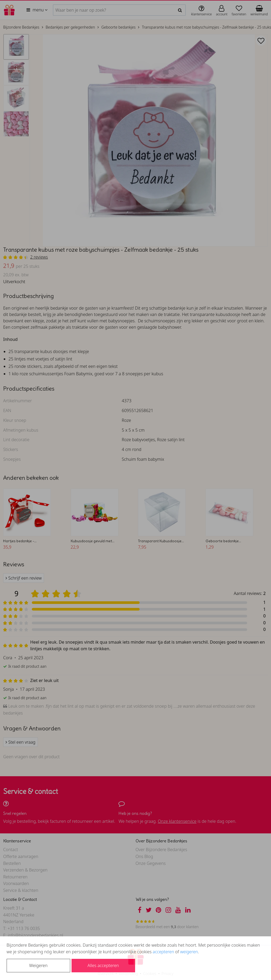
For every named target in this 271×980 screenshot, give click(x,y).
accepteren (163, 952)
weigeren (189, 952)
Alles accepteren (103, 965)
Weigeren (38, 965)
